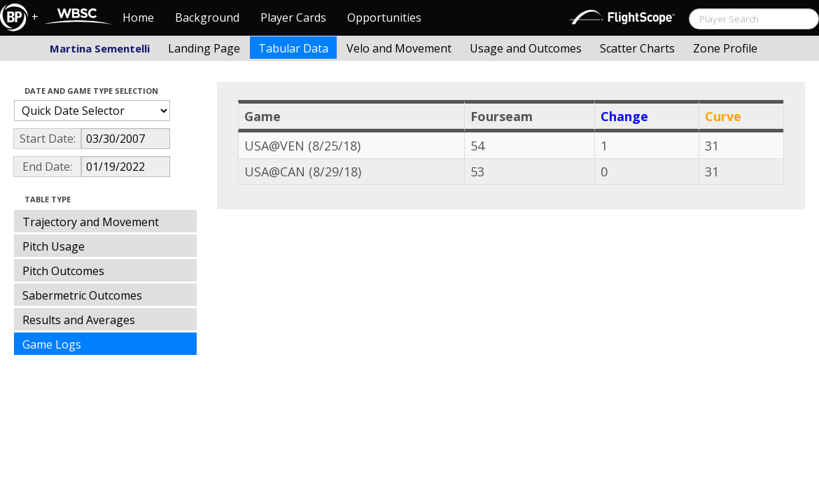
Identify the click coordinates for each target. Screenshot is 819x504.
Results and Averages (79, 320)
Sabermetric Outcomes (82, 295)
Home (138, 17)
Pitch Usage (54, 246)
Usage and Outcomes (526, 48)
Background (207, 17)
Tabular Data (293, 48)
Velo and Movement (399, 48)
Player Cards (293, 17)
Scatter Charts (637, 48)
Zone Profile (725, 48)
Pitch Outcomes (63, 271)
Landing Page (204, 48)
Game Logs (52, 344)
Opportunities (384, 17)
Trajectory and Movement (91, 222)
